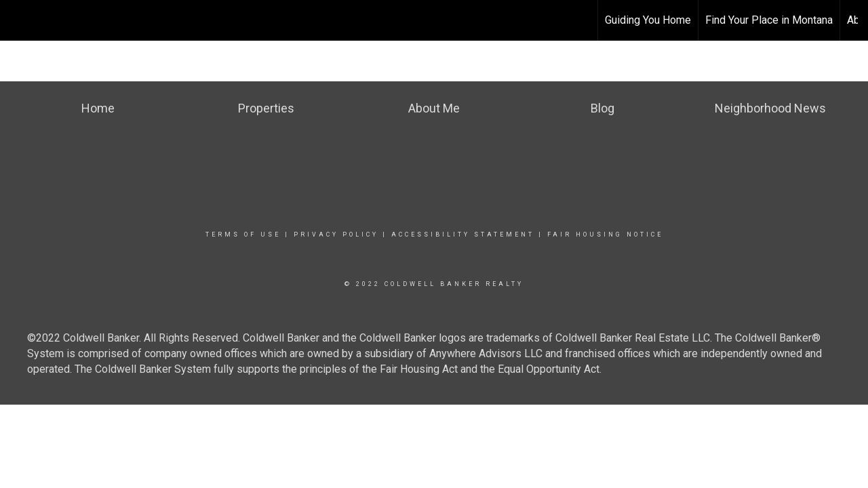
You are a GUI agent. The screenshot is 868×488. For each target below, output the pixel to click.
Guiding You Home (648, 20)
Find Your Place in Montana (769, 20)
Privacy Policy (336, 235)
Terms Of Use (243, 235)
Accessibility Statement (463, 235)
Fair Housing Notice (605, 235)
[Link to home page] (434, 20)
